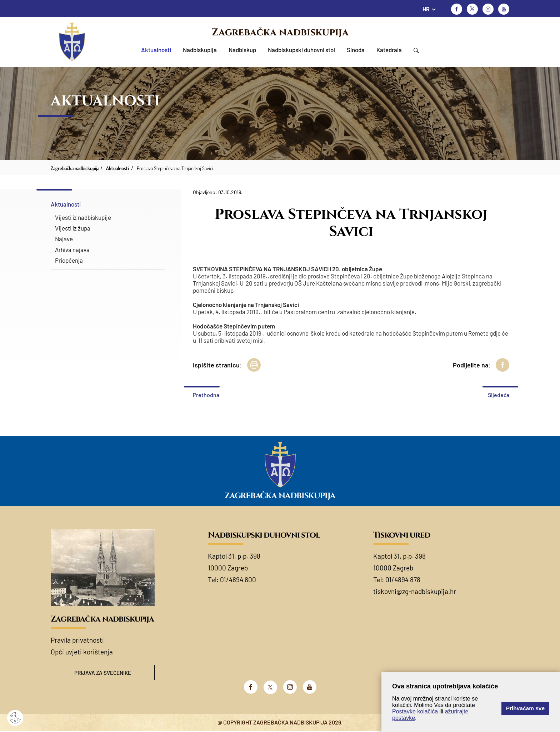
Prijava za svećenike (103, 673)
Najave (64, 239)
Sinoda (356, 50)
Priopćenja (69, 260)
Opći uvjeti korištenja (82, 652)
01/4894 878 (403, 580)
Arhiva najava (72, 249)
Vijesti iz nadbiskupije (83, 217)
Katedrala (389, 50)
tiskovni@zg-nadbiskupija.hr (415, 591)
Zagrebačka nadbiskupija (280, 32)
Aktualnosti (156, 50)
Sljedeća (499, 395)
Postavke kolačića (415, 711)
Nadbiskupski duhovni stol (301, 50)
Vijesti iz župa (73, 228)
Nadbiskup (242, 50)
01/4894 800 (238, 580)
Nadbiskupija (200, 50)
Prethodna (206, 395)
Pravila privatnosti (77, 640)
